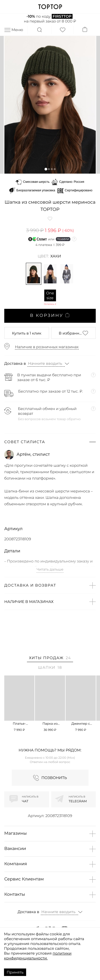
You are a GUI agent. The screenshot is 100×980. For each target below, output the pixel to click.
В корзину (50, 316)
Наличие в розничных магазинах (47, 347)
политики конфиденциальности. (38, 956)
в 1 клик (27, 333)
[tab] (50, 659)
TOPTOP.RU (50, 7)
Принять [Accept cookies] (15, 972)
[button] (46, 169)
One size (50, 295)
